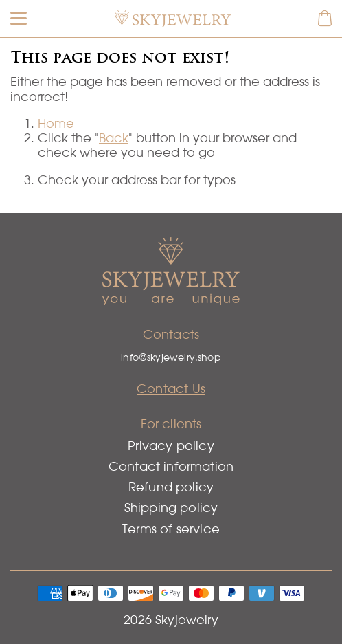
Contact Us (171, 389)
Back (114, 138)
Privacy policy (171, 446)
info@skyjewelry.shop (171, 357)
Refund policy (171, 487)
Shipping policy (171, 508)
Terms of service (171, 529)
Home (56, 123)
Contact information (171, 466)
